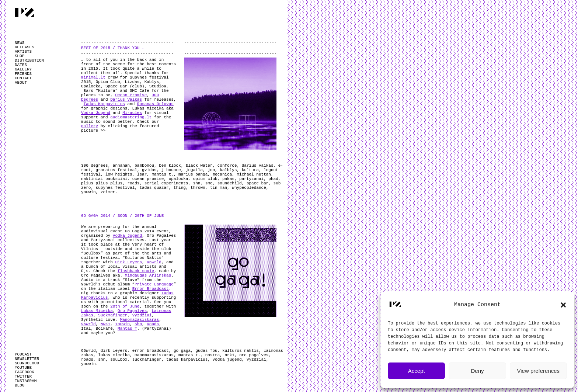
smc (209, 183)
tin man (219, 188)
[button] (563, 305)
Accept (417, 371)
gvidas (149, 170)
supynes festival (115, 188)
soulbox (119, 360)
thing (180, 188)
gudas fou (206, 351)
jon (211, 170)
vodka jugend (227, 360)
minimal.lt (93, 77)
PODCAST (23, 354)
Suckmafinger (113, 315)
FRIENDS (23, 74)
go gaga (182, 351)
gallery (90, 126)
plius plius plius (102, 183)
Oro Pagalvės (132, 311)
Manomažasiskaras (140, 320)
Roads (153, 324)
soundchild (230, 183)
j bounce (171, 170)
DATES (21, 65)
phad (273, 179)
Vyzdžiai (142, 315)
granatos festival (116, 170)
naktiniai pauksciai (104, 179)
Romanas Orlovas (155, 104)
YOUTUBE (23, 368)
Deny (477, 371)
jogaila (194, 170)
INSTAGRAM (26, 381)
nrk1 (230, 355)
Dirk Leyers (128, 262)
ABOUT (21, 83)
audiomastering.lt (131, 117)
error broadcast (151, 351)
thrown (198, 188)
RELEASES (25, 47)
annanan (121, 166)
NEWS (20, 43)
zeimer (108, 192)
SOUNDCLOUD (27, 363)
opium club (205, 179)
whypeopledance (249, 188)
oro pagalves (254, 355)
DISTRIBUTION (29, 60)
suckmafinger (147, 360)
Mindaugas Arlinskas (148, 275)
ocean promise (148, 179)
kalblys (228, 170)
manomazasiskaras (154, 355)
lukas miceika (114, 355)
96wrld (154, 262)
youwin (88, 192)
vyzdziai (256, 360)
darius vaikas (258, 166)
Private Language (154, 284)
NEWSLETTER (27, 359)
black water (199, 166)
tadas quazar (154, 188)
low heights (119, 174)
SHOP (20, 56)
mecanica (222, 174)
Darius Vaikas (126, 100)
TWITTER (23, 377)
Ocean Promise (131, 95)
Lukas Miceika (97, 311)
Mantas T (127, 329)
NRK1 (105, 324)
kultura (250, 170)
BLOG (20, 385)
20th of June (125, 306)
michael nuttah (254, 174)
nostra (213, 355)
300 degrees (95, 166)
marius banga (193, 174)
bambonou (144, 166)
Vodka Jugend (96, 113)
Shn (138, 324)
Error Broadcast (151, 289)
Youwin (122, 324)
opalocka (179, 179)
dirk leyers (114, 351)
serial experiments (166, 183)
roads (133, 183)
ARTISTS (23, 52)
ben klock (170, 166)
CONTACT (23, 78)
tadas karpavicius (187, 360)
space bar (257, 183)
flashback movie (136, 271)
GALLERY (23, 69)
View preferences (539, 371)
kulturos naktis (241, 351)
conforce (227, 166)
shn (197, 183)
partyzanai (251, 179)
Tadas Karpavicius (104, 104)
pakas (228, 179)
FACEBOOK (25, 372)
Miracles (132, 113)
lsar (142, 174)
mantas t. (162, 174)
